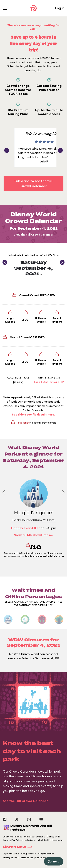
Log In (59, 8)
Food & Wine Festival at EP (49, 382)
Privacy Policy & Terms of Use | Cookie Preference (29, 858)
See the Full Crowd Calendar (25, 801)
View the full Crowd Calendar (34, 235)
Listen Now (19, 847)
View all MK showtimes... (34, 535)
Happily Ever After (25, 528)
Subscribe (24, 423)
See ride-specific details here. (33, 414)
